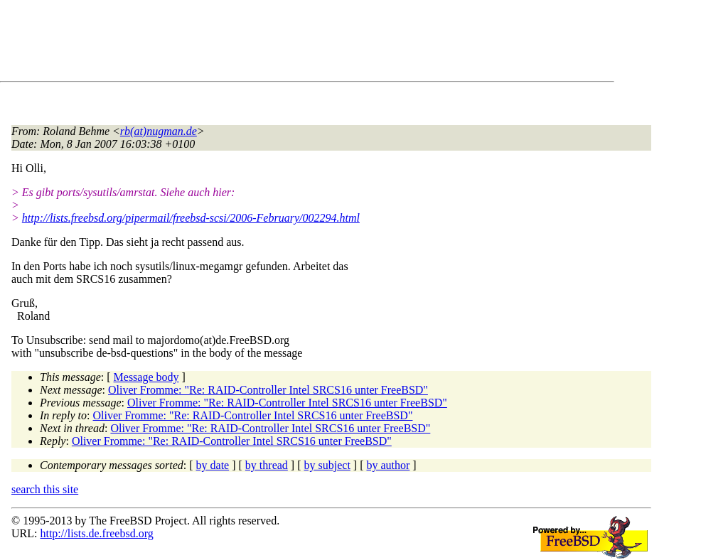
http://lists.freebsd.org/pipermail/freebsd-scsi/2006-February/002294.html (191, 218)
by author (388, 465)
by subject (327, 465)
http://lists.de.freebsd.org (96, 533)
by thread (267, 465)
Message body (146, 377)
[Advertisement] (270, 43)
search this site (45, 489)
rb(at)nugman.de (159, 131)
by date (213, 465)
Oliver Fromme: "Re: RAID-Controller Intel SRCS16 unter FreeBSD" (268, 390)
